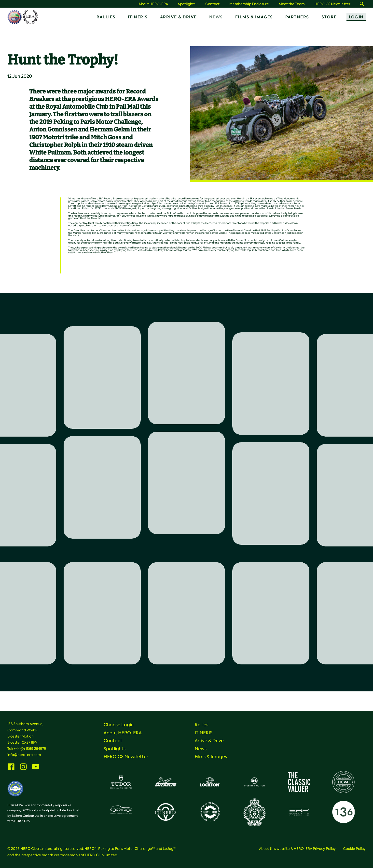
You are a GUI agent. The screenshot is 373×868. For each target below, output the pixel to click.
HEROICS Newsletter (332, 4)
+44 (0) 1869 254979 (30, 749)
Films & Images (254, 17)
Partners (297, 17)
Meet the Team (292, 4)
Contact (212, 4)
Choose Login (119, 725)
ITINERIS (138, 17)
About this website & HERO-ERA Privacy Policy (297, 849)
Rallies (106, 17)
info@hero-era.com (24, 755)
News (216, 17)
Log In (356, 17)
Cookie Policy (354, 849)
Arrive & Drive (179, 17)
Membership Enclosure (249, 4)
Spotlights (187, 4)
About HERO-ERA (153, 4)
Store (329, 17)
